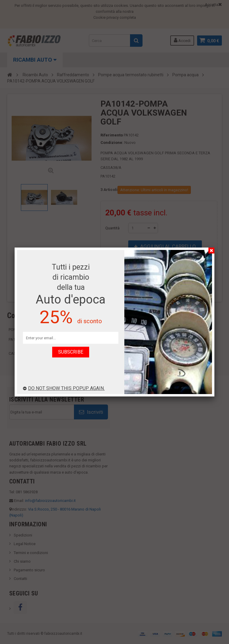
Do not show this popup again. (64, 388)
